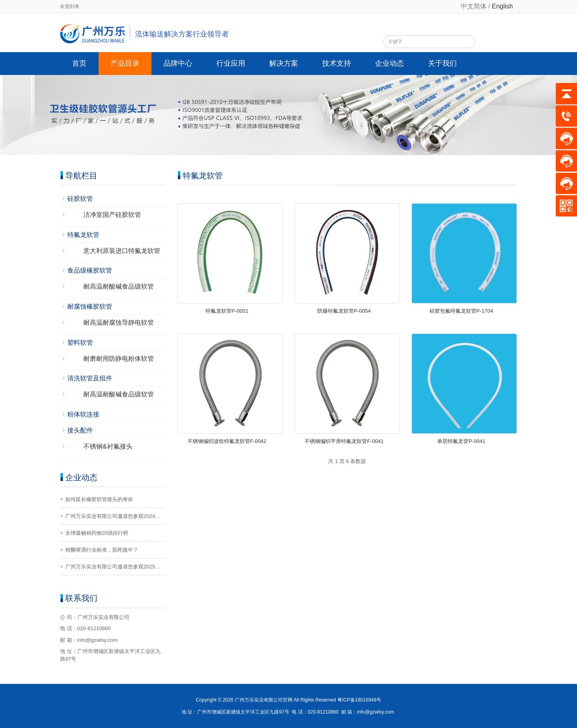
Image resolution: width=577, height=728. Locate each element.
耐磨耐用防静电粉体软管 (119, 359)
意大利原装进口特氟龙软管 (122, 251)
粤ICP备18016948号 (359, 700)
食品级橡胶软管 (90, 270)
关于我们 (442, 63)
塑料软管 (80, 343)
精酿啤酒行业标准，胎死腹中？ (102, 550)
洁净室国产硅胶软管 (112, 215)
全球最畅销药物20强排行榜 (97, 533)
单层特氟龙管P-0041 (461, 441)
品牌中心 (178, 63)
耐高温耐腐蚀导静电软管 (119, 323)
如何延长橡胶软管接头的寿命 (99, 499)
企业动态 (389, 63)
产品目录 (125, 63)
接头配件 (80, 430)
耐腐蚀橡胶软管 (90, 306)
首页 (79, 63)
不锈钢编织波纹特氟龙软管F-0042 (227, 441)
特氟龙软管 (83, 235)
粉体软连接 (83, 414)
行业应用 (231, 63)
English (502, 6)
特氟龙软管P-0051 (227, 311)
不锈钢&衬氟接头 (108, 446)
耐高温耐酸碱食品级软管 (119, 286)
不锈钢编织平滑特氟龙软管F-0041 (344, 441)
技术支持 (337, 63)
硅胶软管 (80, 199)
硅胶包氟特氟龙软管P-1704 (461, 311)
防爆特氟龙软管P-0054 (344, 311)
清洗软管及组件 (90, 378)
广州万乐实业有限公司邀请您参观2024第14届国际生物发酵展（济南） (113, 517)
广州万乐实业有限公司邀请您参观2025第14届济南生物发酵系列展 (113, 567)
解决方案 (284, 63)
